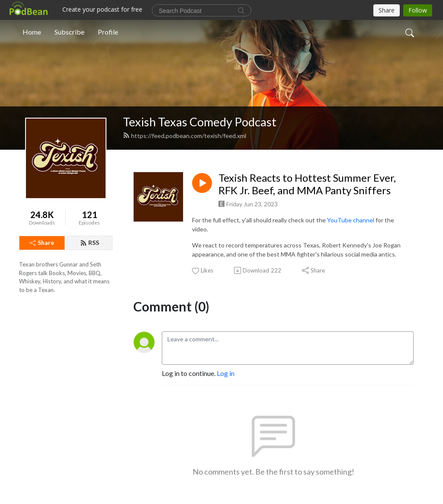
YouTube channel (351, 220)
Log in (226, 373)
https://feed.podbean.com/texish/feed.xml (185, 136)
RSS (90, 242)
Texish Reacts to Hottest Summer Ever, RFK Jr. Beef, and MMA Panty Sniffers (307, 184)
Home (32, 32)
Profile (108, 32)
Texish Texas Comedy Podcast (200, 122)
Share (42, 242)
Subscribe (69, 32)
